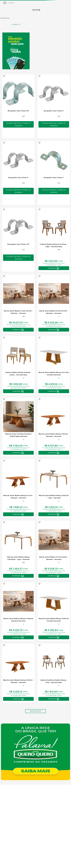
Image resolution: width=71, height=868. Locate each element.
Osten (12, 3)
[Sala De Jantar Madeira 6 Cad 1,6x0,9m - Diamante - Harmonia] (54, 550)
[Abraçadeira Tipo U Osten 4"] (18, 173)
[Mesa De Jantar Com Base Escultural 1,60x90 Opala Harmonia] (18, 427)
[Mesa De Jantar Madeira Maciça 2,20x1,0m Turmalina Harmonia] (54, 611)
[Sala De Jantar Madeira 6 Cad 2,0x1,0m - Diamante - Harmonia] (18, 304)
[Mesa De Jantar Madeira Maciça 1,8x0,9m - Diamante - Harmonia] (18, 673)
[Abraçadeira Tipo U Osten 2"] (54, 173)
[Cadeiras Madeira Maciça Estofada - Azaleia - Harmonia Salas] (18, 365)
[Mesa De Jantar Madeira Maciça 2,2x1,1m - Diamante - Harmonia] (18, 488)
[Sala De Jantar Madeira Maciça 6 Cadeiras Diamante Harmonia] (18, 611)
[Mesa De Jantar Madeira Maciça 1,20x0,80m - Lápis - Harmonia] (18, 550)
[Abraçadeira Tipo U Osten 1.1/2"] (18, 240)
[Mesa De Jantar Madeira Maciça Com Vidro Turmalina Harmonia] (54, 365)
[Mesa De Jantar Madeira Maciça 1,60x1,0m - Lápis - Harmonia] (54, 488)
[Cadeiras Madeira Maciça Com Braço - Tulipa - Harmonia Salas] (54, 240)
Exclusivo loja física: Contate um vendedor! (18, 124)
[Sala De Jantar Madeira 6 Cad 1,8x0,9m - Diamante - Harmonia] (54, 304)
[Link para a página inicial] (5, 3)
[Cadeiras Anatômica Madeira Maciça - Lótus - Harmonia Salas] (54, 673)
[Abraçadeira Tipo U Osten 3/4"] (18, 106)
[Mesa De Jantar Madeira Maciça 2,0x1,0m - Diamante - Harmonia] (54, 427)
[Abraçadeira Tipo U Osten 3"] (54, 106)
